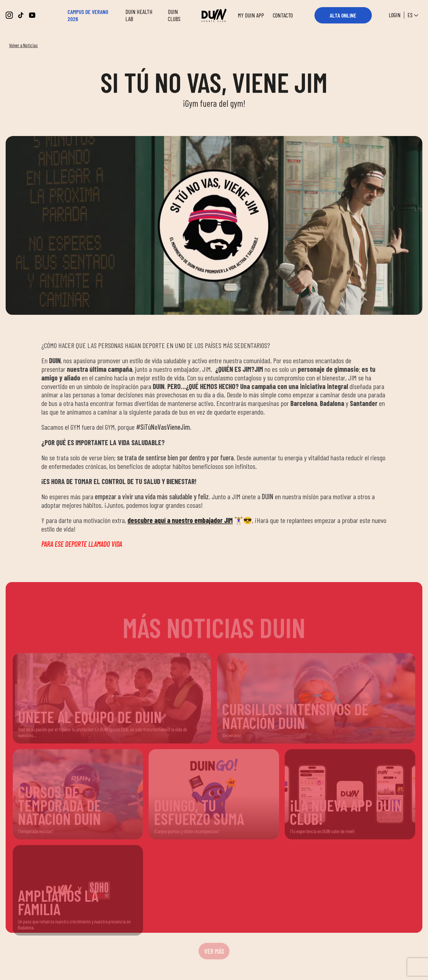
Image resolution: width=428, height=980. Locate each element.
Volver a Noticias (23, 45)
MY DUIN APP (251, 15)
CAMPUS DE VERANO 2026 (88, 15)
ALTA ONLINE (343, 15)
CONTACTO (283, 15)
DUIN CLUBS (174, 15)
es (414, 15)
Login (395, 15)
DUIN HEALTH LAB (139, 15)
